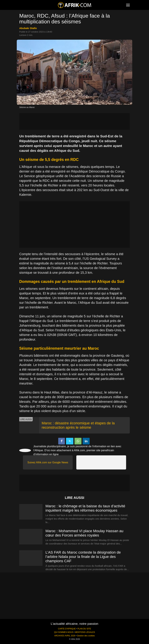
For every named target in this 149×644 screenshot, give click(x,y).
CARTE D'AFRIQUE (67, 629)
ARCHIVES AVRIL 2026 (65, 636)
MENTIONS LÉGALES (85, 632)
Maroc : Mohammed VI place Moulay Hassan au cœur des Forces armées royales (84, 533)
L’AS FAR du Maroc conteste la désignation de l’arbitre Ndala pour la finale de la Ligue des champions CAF (83, 557)
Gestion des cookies (86, 636)
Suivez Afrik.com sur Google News (48, 462)
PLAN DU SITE (84, 629)
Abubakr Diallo (28, 28)
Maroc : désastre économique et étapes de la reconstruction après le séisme (78, 425)
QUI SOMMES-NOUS (64, 632)
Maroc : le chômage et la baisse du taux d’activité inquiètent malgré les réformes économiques (85, 508)
